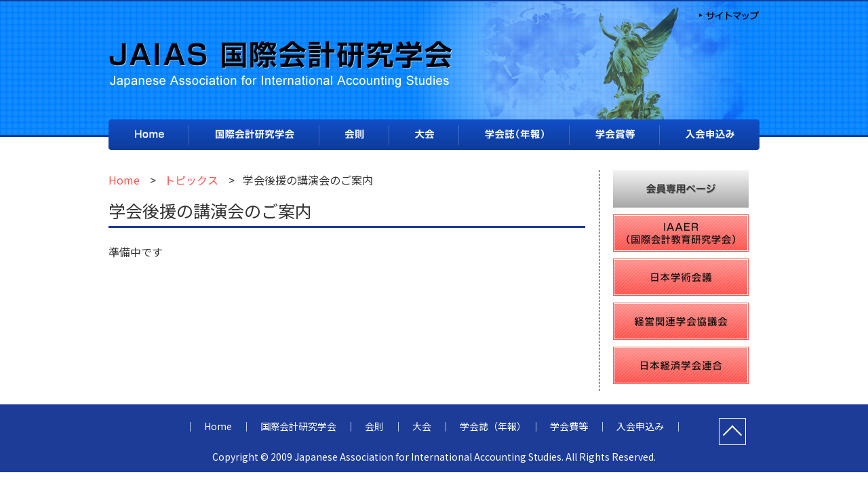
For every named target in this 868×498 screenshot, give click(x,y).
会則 (354, 135)
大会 (424, 135)
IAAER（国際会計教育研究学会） (681, 233)
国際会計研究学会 (254, 135)
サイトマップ (728, 14)
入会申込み (710, 135)
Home (149, 135)
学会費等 (614, 135)
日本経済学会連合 (681, 365)
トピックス (191, 180)
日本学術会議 (681, 277)
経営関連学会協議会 (681, 321)
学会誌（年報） (514, 135)
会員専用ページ (681, 189)
